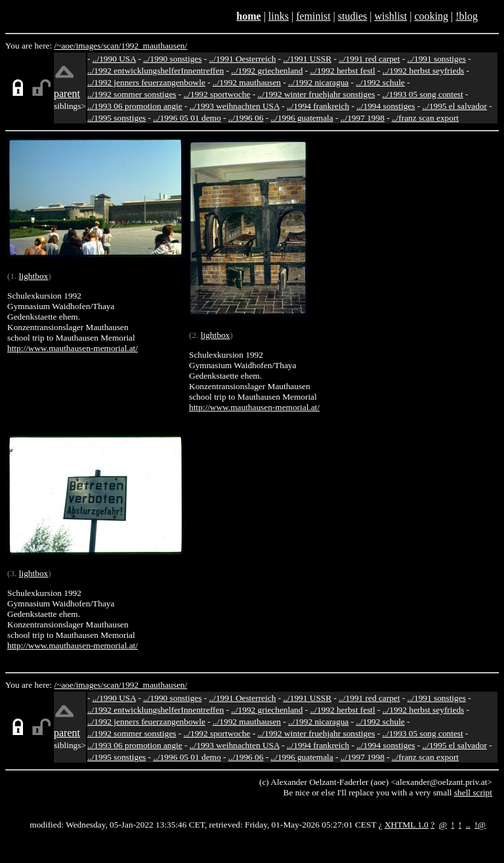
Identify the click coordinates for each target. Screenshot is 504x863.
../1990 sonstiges (172, 59)
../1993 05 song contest (422, 94)
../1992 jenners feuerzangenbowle (146, 82)
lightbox (33, 276)
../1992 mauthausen (247, 82)
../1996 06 (246, 118)
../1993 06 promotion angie (135, 106)
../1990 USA (114, 59)
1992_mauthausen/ (155, 46)
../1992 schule (380, 82)
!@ (480, 825)
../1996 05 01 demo (187, 118)
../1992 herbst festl (343, 71)
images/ (90, 46)
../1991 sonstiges (437, 59)
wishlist (390, 16)
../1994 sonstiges (386, 106)
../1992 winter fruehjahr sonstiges (317, 94)
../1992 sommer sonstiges (132, 94)
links (279, 16)
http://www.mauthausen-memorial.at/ (73, 348)
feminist (313, 16)
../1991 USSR (307, 59)
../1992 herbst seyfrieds (423, 71)
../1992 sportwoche (217, 94)
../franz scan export (425, 118)
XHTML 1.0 (407, 825)
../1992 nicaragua (318, 82)
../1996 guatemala (302, 118)
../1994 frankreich (318, 106)
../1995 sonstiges (116, 118)
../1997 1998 (363, 118)
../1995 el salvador (455, 106)
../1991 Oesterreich (243, 59)
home (248, 16)
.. (468, 825)
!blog (467, 16)
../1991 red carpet (369, 59)
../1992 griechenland (267, 71)
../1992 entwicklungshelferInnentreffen (156, 71)
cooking (431, 16)
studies (352, 16)
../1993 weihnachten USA (235, 106)
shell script (473, 792)
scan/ (112, 46)
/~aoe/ (65, 46)
